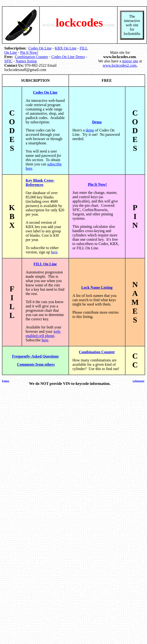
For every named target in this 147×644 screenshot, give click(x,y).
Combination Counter (31, 57)
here (54, 252)
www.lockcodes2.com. (120, 65)
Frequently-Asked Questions (35, 356)
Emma (6, 381)
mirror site (130, 61)
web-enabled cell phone (43, 334)
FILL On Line (45, 264)
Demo (97, 122)
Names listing (26, 61)
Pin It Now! (29, 52)
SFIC (8, 61)
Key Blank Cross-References (40, 183)
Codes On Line (40, 48)
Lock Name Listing (97, 287)
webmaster (139, 381)
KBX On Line (66, 48)
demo (90, 130)
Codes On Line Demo (68, 57)
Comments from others (36, 364)
